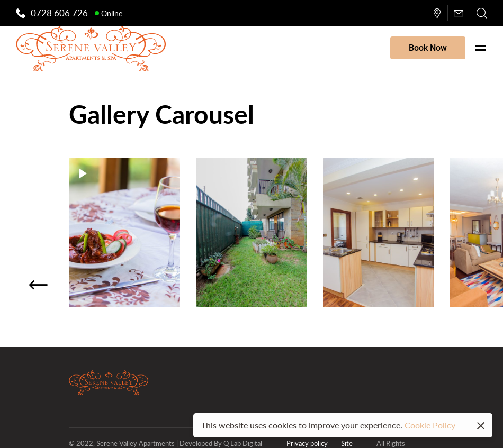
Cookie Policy (430, 425)
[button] (38, 285)
